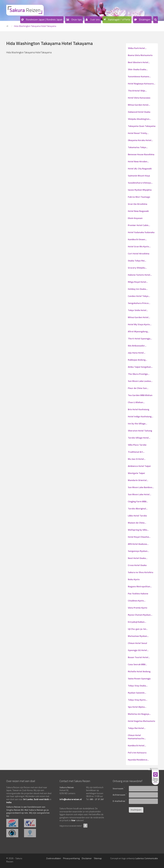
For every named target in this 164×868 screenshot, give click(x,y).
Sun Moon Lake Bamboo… (141, 487)
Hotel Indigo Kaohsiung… (140, 416)
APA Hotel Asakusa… (138, 544)
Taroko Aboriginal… (138, 508)
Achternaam (120, 794)
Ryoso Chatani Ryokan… (140, 615)
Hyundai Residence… (138, 760)
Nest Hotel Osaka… (138, 558)
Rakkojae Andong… (137, 360)
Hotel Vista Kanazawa (139, 98)
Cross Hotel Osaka (137, 565)
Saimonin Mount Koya (139, 176)
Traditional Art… (136, 452)
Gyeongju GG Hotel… (138, 650)
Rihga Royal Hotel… (138, 282)
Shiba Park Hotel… (137, 48)
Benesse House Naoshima (141, 154)
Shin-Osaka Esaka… (138, 69)
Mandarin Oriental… (138, 480)
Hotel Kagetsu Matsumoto (142, 721)
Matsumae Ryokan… (138, 636)
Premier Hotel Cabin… (139, 225)
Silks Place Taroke (137, 445)
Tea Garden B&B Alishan (140, 395)
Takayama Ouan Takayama (142, 126)
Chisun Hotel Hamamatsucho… (137, 737)
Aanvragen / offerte (119, 19)
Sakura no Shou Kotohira (141, 572)
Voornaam (119, 788)
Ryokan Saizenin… (137, 693)
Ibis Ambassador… (137, 346)
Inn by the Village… (137, 423)
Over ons (95, 19)
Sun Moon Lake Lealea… (140, 381)
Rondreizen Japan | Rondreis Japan (44, 19)
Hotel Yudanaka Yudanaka (141, 232)
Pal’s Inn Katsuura (137, 752)
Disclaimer (87, 858)
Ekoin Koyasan (135, 218)
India (9, 802)
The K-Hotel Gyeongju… (140, 338)
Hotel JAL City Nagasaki (140, 168)
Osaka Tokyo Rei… (137, 261)
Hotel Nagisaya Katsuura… (142, 83)
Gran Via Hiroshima (138, 204)
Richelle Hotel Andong (139, 671)
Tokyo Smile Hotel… (138, 310)
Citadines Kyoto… (137, 601)
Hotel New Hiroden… (138, 161)
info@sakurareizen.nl (71, 799)
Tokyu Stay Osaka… (138, 686)
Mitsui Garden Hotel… (139, 105)
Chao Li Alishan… (136, 402)
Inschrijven (136, 810)
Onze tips (76, 19)
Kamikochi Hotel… (137, 745)
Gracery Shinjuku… (137, 268)
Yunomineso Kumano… (139, 76)
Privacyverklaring (71, 858)
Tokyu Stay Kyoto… (138, 700)
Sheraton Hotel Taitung (140, 431)
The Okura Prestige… (139, 374)
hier (73, 820)
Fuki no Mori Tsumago (139, 197)
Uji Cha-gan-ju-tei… (138, 629)
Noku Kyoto (134, 579)
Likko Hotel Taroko (137, 516)
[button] (156, 20)
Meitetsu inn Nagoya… (139, 714)
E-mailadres (120, 801)
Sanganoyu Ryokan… (138, 551)
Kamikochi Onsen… (137, 239)
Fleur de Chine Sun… (138, 388)
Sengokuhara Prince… (139, 303)
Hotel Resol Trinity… (138, 133)
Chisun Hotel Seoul (137, 643)
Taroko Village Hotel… (139, 438)
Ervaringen (144, 19)
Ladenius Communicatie (147, 858)
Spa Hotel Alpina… (137, 707)
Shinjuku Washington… (139, 119)
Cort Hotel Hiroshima (139, 253)
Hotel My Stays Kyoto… (140, 324)
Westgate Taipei (136, 473)
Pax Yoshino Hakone (138, 593)
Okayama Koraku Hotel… (140, 140)
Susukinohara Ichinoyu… (140, 183)
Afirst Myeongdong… (139, 331)
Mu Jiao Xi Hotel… (137, 459)
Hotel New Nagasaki (138, 211)
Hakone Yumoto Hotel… (140, 275)
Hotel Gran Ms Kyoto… (139, 246)
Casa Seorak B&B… (137, 664)
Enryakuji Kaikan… (137, 622)
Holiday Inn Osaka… (138, 289)
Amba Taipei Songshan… (140, 367)
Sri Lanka (28, 799)
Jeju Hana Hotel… (137, 353)
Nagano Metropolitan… (140, 586)
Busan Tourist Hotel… (139, 657)
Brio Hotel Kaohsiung (139, 409)
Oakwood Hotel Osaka (139, 112)
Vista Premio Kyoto (138, 608)
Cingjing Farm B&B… (138, 501)
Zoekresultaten (54, 858)
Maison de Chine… (137, 523)
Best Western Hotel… (139, 62)
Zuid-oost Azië (41, 799)
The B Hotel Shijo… (137, 91)
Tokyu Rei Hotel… (137, 728)
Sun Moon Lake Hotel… (139, 494)
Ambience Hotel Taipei (139, 466)
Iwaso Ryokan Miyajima (140, 190)
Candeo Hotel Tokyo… (139, 296)
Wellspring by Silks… (138, 530)
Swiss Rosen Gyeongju (139, 678)
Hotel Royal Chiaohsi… (139, 537)
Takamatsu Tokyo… (138, 147)
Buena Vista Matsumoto (140, 55)
